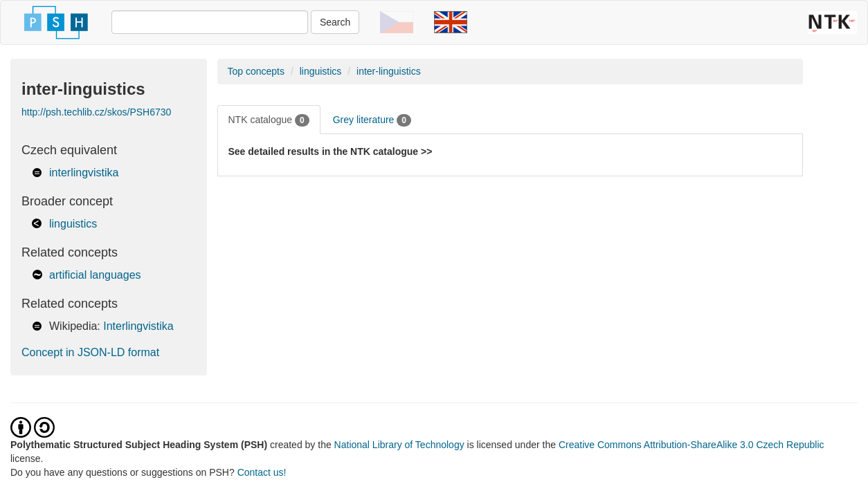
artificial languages (95, 275)
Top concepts (256, 71)
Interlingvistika (138, 326)
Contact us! (262, 472)
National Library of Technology (399, 445)
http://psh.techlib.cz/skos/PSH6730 (96, 112)
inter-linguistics (389, 71)
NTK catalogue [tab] (269, 120)
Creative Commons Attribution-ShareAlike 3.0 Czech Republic (691, 445)
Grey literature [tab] (372, 120)
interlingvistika (84, 173)
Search (335, 22)
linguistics (73, 224)
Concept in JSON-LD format (90, 352)
